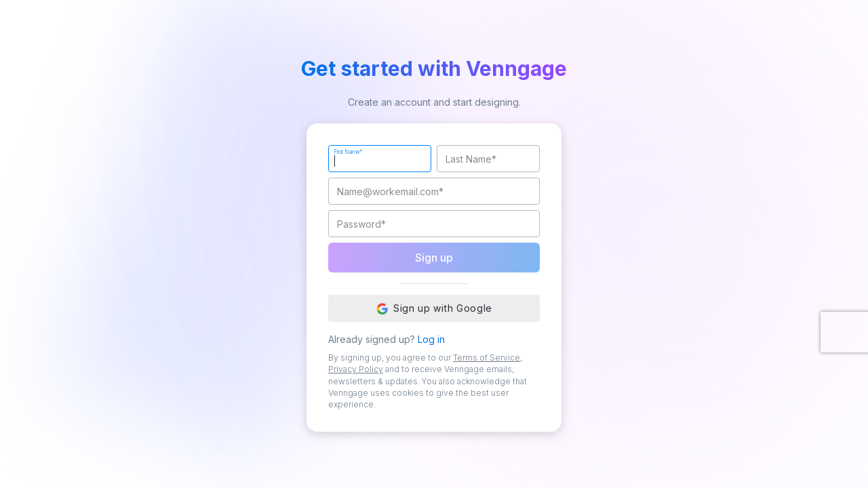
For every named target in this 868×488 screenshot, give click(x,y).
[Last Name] (488, 159)
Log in (431, 339)
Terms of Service (487, 358)
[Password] (434, 224)
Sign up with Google (434, 308)
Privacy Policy (356, 369)
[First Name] (380, 159)
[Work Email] (434, 191)
